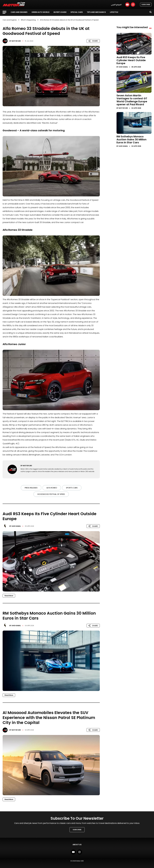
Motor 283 (16, 41)
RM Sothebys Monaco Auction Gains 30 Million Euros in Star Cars (131, 139)
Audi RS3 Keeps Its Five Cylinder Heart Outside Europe (131, 60)
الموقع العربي (116, 5)
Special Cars (77, 12)
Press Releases (31, 488)
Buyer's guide (60, 12)
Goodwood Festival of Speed (51, 494)
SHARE (93, 41)
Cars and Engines (19, 12)
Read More (9, 596)
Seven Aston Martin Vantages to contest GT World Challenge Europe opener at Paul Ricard (132, 100)
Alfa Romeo (52, 488)
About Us (77, 845)
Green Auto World (41, 12)
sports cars (72, 488)
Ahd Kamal (16, 526)
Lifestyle (114, 12)
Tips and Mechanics (96, 12)
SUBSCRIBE (146, 5)
